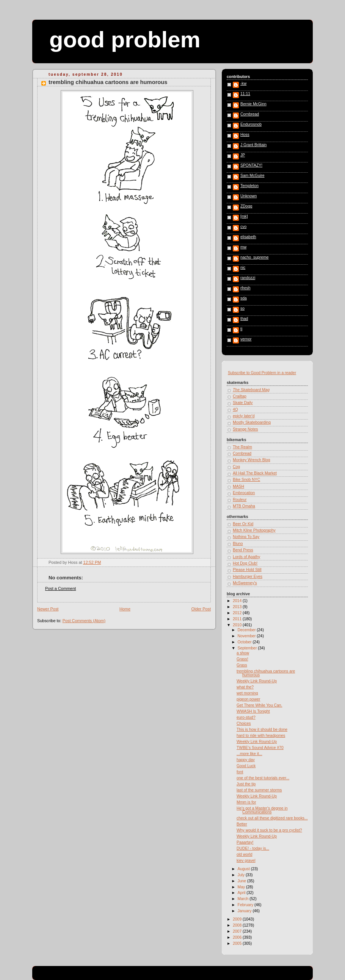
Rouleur (240, 500)
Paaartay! (245, 842)
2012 (238, 613)
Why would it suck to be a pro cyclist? (269, 830)
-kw (243, 84)
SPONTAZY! (251, 165)
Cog (236, 467)
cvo (243, 227)
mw (243, 247)
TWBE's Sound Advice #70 (260, 748)
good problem (125, 40)
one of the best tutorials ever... (263, 778)
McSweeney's (245, 583)
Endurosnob (251, 125)
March (244, 899)
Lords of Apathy (246, 557)
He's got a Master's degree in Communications (262, 810)
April (242, 893)
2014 (238, 601)
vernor (246, 339)
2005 (238, 943)
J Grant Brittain (253, 145)
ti (241, 329)
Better (242, 824)
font (240, 772)
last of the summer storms (259, 790)
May (242, 887)
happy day (246, 760)
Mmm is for (246, 802)
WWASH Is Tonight (253, 711)
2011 (238, 619)
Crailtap (240, 396)
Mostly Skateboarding (252, 422)
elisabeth (248, 237)
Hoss (245, 135)
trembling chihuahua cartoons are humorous (108, 82)
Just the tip (246, 784)
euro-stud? (246, 717)
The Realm (242, 447)
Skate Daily (243, 403)
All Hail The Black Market (255, 473)
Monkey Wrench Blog (252, 460)
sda (244, 298)
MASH (238, 486)
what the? (245, 687)
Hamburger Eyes (248, 577)
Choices (244, 723)
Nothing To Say (246, 537)
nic (243, 268)
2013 (238, 607)
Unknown (249, 196)
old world (245, 854)
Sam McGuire (252, 176)
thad (244, 319)
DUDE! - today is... (253, 848)
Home (125, 609)
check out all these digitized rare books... (272, 818)
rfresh (245, 288)
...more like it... (249, 754)
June (242, 881)
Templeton (249, 186)
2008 (238, 925)
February (246, 905)
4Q (235, 410)
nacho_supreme (255, 257)
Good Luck (246, 766)
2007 (238, 931)
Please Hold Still (247, 570)
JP (243, 155)
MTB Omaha (244, 506)
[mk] (244, 217)
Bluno (238, 544)
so (242, 309)
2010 (238, 625)
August (244, 869)
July (242, 875)
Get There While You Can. (260, 705)
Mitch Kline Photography (254, 530)
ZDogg (246, 206)
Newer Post (48, 609)
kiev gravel (246, 861)
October (245, 642)
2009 (238, 919)
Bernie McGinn (253, 104)
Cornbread (250, 114)
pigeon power (248, 699)
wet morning (247, 693)
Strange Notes (245, 429)
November (247, 636)
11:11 (245, 94)
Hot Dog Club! (245, 563)
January (245, 911)
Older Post (201, 609)
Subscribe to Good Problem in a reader (262, 373)
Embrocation (244, 493)
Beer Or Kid (243, 524)
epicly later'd (244, 416)
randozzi (248, 278)
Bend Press (243, 550)
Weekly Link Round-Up (257, 681)
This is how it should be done (262, 730)
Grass (242, 665)
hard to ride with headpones (261, 736)
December (247, 630)
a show (243, 653)
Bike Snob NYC (246, 480)
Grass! (242, 659)
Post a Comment (60, 588)
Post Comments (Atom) (84, 621)
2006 (238, 937)
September (248, 648)
